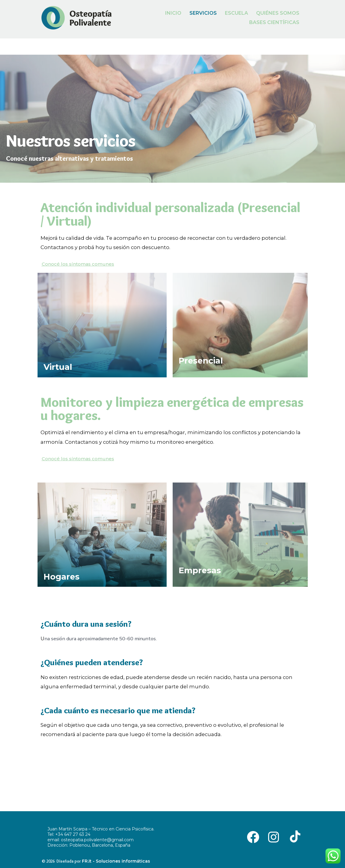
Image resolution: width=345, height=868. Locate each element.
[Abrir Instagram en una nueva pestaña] (274, 837)
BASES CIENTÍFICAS (274, 22)
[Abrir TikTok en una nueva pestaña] (294, 837)
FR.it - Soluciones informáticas (116, 861)
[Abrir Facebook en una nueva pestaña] (253, 837)
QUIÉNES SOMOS (278, 13)
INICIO (173, 13)
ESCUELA (236, 13)
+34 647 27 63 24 (73, 834)
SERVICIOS (203, 13)
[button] (78, 264)
